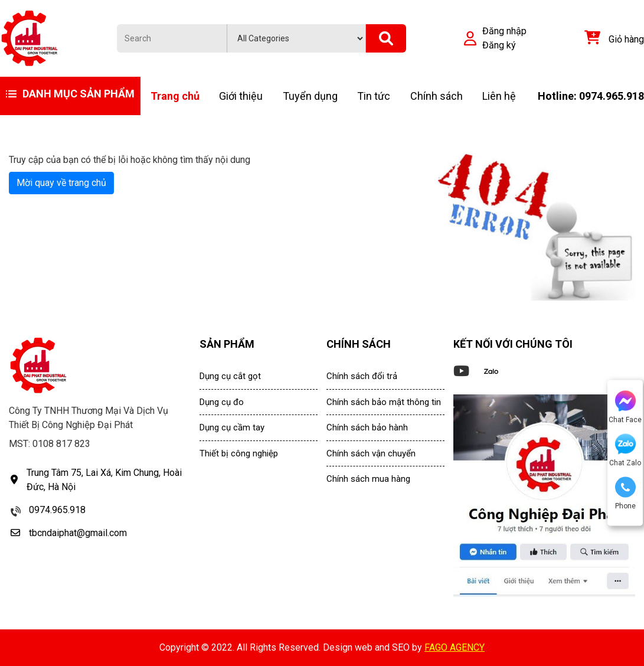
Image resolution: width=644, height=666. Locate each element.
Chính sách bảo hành (367, 427)
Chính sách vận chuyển (371, 453)
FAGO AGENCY (455, 647)
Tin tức (374, 96)
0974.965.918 (57, 510)
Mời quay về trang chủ (61, 183)
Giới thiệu (241, 96)
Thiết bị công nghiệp (239, 453)
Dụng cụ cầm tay (232, 427)
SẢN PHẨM (227, 344)
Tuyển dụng (310, 96)
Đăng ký (499, 45)
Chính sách (437, 96)
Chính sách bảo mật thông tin (384, 402)
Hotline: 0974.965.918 (591, 96)
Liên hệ (499, 96)
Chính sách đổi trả (362, 376)
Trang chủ (175, 96)
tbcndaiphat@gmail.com (78, 533)
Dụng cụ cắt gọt (230, 376)
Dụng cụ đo (222, 402)
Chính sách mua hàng (368, 479)
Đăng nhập (504, 31)
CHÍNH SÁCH (359, 344)
